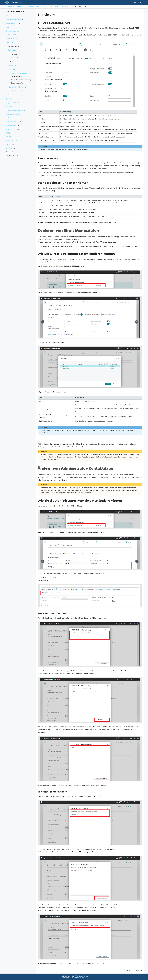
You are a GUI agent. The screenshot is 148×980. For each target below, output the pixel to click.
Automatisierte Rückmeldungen (22, 80)
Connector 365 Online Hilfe (15, 7)
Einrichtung (65, 7)
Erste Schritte (54, 7)
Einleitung (13, 54)
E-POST (45, 7)
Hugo (72, 978)
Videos (10, 95)
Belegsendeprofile (17, 83)
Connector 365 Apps (33, 7)
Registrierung (14, 62)
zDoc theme (82, 978)
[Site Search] (126, 2)
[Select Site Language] (140, 2)
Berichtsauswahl (17, 77)
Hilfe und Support (12, 155)
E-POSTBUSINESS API (19, 73)
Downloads (10, 152)
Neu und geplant (13, 46)
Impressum (43, 2)
